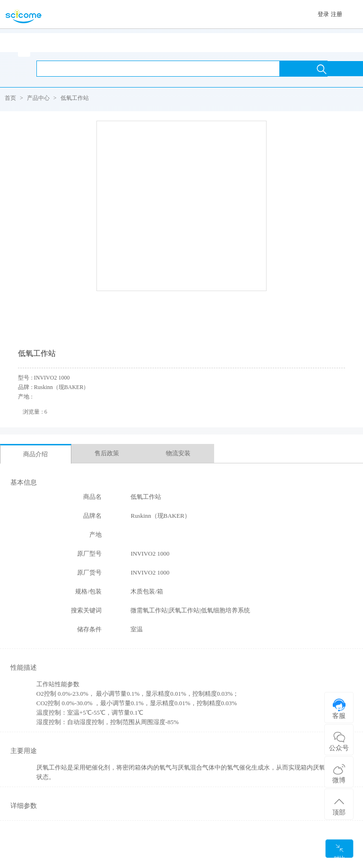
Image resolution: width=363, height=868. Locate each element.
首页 (10, 98)
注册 (337, 14)
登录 (323, 14)
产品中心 (38, 98)
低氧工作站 (75, 98)
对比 (339, 851)
